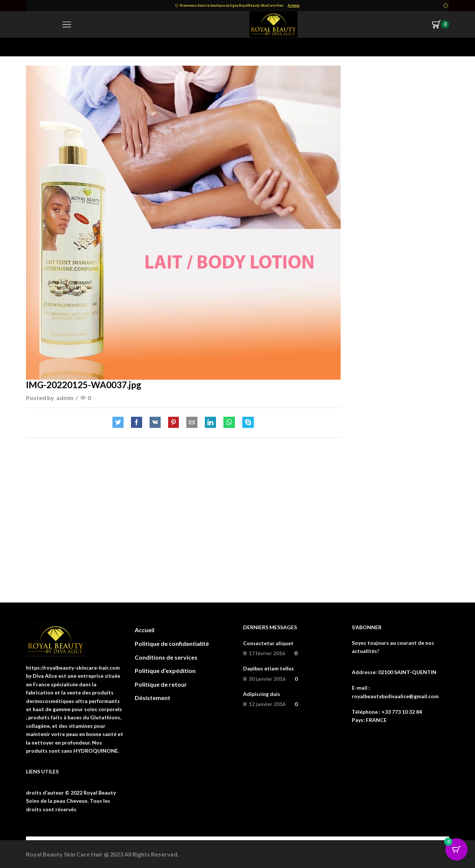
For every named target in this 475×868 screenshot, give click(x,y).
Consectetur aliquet (268, 643)
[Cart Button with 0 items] (456, 849)
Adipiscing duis (262, 694)
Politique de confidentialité (172, 643)
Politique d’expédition (165, 671)
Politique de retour (161, 684)
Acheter (294, 5)
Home (34, 47)
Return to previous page (419, 47)
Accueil (145, 630)
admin (65, 398)
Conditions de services (166, 657)
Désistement (153, 698)
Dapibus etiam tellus (268, 668)
